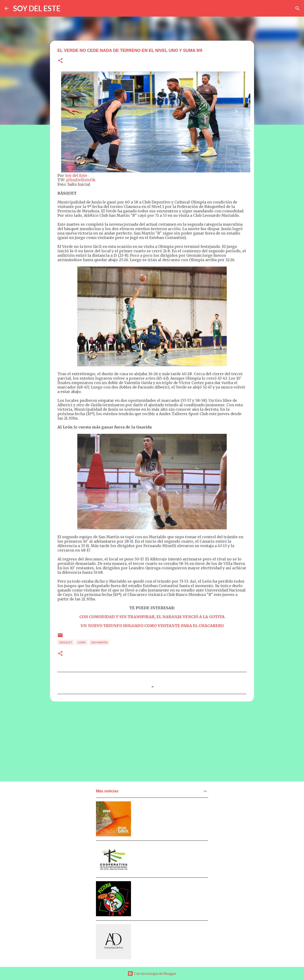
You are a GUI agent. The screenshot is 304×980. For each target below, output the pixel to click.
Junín (82, 642)
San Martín (99, 642)
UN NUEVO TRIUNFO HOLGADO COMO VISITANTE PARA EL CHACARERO (152, 626)
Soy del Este (76, 175)
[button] (60, 61)
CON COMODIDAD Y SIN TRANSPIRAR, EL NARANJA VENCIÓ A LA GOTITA (152, 617)
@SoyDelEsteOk (81, 180)
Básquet (66, 642)
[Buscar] (297, 8)
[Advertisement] (152, 741)
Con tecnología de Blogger (152, 973)
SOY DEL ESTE (37, 8)
